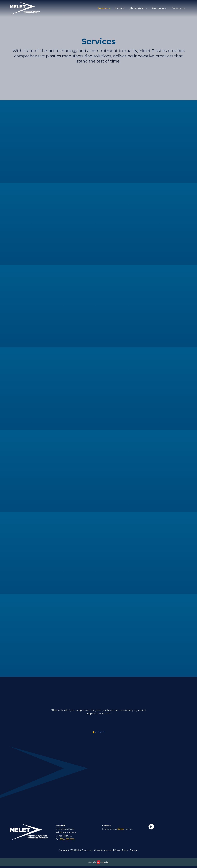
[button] (93, 732)
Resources (158, 8)
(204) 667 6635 (67, 839)
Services (103, 8)
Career (121, 829)
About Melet (137, 8)
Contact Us (178, 8)
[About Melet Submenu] (147, 8)
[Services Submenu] (110, 8)
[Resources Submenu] (167, 8)
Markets (120, 8)
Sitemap (134, 850)
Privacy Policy (121, 850)
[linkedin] (151, 827)
